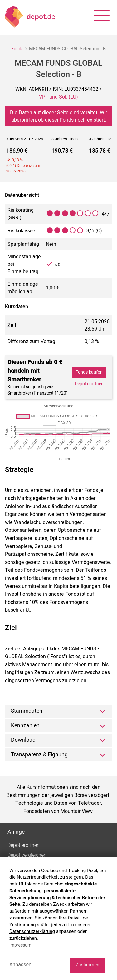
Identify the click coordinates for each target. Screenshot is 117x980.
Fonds (17, 49)
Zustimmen (87, 965)
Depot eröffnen (89, 384)
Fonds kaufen (89, 372)
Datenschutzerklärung (32, 931)
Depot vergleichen (27, 855)
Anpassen (20, 965)
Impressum (20, 945)
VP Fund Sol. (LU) (58, 97)
